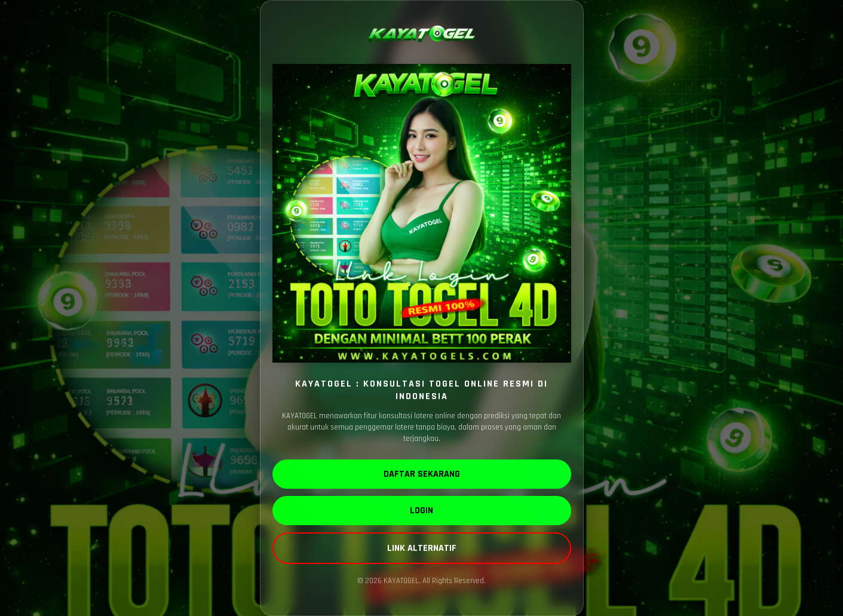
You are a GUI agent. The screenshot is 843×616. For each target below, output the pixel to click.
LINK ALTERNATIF (422, 548)
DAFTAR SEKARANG (422, 474)
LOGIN (421, 511)
